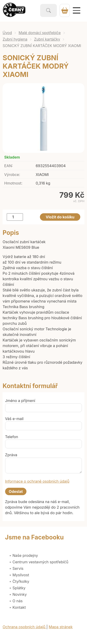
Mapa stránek (61, 627)
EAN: (8, 166)
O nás (18, 601)
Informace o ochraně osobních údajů (37, 481)
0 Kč (65, 10)
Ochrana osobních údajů (24, 627)
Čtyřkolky (21, 581)
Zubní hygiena (15, 39)
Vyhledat (48, 10)
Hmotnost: (13, 183)
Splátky (19, 588)
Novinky (20, 594)
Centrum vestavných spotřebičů (40, 562)
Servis (18, 568)
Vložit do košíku (60, 217)
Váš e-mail (14, 419)
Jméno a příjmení (20, 401)
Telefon (12, 437)
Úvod (7, 33)
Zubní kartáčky (47, 39)
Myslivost (21, 575)
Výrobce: (12, 175)
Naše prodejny (25, 555)
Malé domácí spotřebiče (40, 33)
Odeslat (16, 491)
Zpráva (11, 455)
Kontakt (19, 607)
